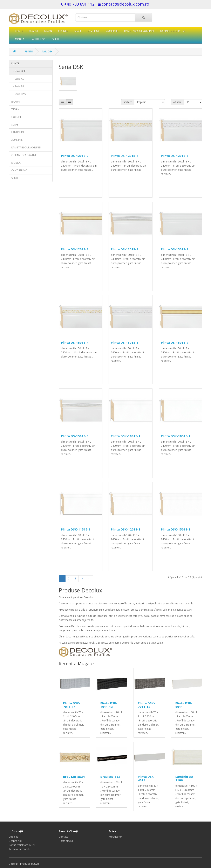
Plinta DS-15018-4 (75, 342)
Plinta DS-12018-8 (125, 249)
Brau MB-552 (110, 777)
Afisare (177, 102)
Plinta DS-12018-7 (75, 249)
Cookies (13, 837)
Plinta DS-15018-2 (175, 249)
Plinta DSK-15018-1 (176, 529)
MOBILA (20, 39)
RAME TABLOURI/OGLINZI (139, 31)
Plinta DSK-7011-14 (72, 705)
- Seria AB (18, 79)
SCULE (56, 39)
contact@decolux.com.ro (125, 4)
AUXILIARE (112, 31)
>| (89, 578)
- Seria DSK (18, 71)
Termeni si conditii (19, 849)
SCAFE (78, 31)
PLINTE (19, 31)
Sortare (128, 102)
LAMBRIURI (94, 31)
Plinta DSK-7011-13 (109, 705)
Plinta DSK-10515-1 (176, 436)
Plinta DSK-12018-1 (126, 529)
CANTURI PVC (38, 39)
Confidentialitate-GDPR (22, 845)
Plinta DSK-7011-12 (146, 705)
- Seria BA (18, 86)
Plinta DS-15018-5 (125, 342)
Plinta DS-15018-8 (75, 436)
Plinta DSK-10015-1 (126, 436)
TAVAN (48, 31)
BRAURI (33, 31)
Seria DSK (47, 52)
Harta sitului (66, 841)
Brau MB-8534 (74, 777)
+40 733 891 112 (79, 4)
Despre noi (15, 841)
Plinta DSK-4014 (146, 778)
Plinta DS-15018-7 (175, 342)
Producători (116, 837)
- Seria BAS (18, 94)
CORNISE (63, 31)
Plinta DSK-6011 (184, 705)
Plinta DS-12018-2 (75, 156)
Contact (63, 837)
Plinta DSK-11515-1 (76, 529)
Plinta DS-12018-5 (175, 156)
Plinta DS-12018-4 (125, 156)
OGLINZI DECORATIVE (173, 31)
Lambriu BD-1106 (185, 778)
